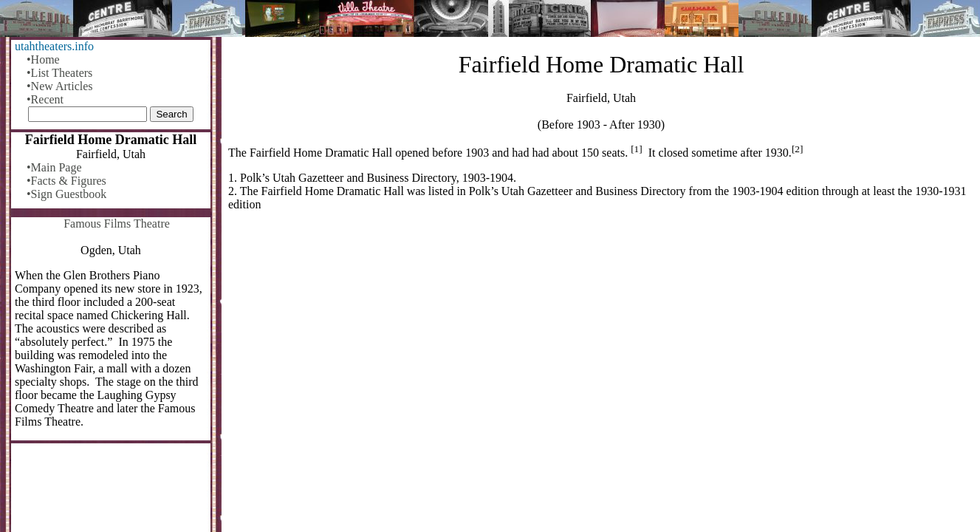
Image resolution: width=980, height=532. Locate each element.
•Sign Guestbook (66, 194)
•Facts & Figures (66, 181)
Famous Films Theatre (117, 224)
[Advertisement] (601, 338)
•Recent (45, 99)
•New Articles (60, 86)
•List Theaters (59, 73)
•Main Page (54, 167)
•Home (43, 59)
